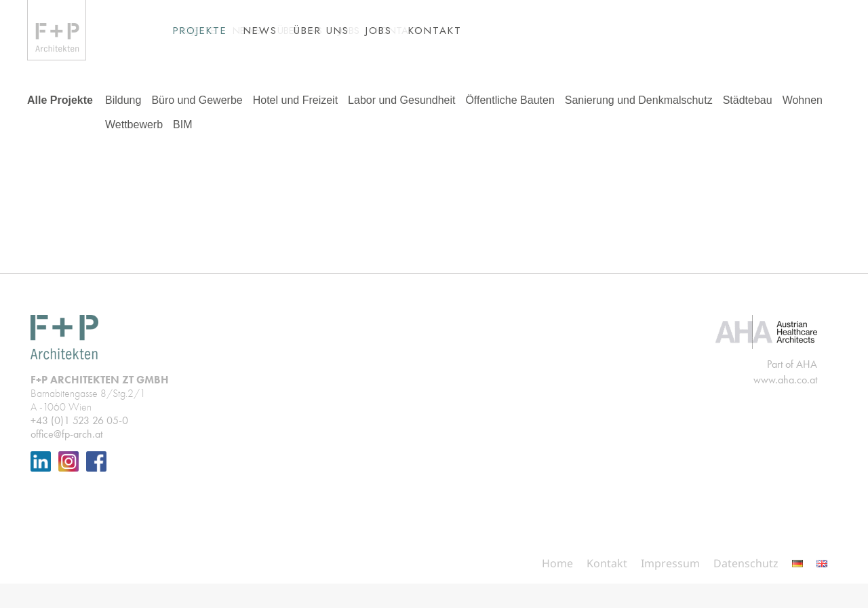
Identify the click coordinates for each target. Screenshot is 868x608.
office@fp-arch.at (66, 458)
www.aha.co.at (785, 404)
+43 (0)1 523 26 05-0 (79, 445)
